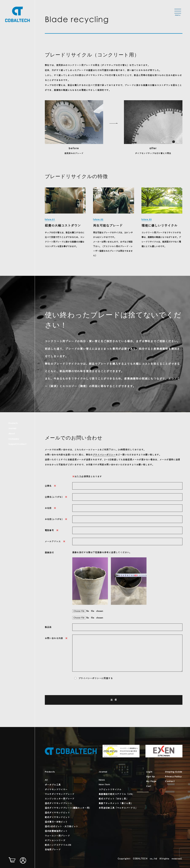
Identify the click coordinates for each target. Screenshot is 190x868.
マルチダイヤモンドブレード (60, 794)
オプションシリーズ (55, 840)
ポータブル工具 (53, 785)
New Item (104, 785)
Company (14, 439)
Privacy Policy (173, 777)
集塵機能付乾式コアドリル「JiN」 (117, 794)
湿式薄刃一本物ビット (56, 822)
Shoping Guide (174, 772)
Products (13, 423)
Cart (149, 786)
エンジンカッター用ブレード (60, 799)
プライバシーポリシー (104, 455)
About (12, 434)
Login (149, 772)
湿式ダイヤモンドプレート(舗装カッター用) (67, 808)
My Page (151, 782)
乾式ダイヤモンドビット (57, 817)
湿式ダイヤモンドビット (57, 813)
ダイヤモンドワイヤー (56, 790)
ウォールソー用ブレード (57, 836)
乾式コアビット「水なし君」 (114, 799)
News (102, 780)
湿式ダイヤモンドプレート (59, 803)
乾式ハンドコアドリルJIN (58, 845)
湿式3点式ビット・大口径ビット (62, 827)
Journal (12, 429)
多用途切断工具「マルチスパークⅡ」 (118, 808)
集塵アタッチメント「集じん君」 (116, 803)
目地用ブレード (53, 850)
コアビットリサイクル (110, 790)
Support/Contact (17, 444)
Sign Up (151, 777)
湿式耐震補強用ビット (56, 831)
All (46, 780)
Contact (170, 782)
